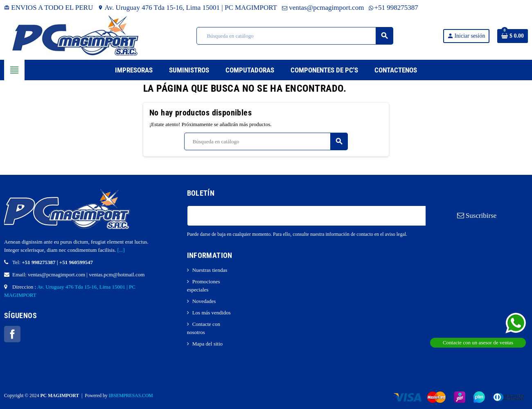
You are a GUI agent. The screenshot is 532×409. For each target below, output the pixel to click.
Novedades (204, 301)
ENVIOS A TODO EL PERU (48, 8)
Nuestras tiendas (210, 270)
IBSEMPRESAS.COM (131, 396)
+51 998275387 (393, 8)
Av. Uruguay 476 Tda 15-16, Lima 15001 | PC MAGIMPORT (187, 8)
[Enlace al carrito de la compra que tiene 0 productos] (513, 36)
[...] (121, 250)
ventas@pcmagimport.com (323, 8)
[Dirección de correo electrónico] (306, 216)
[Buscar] (295, 36)
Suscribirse (477, 216)
